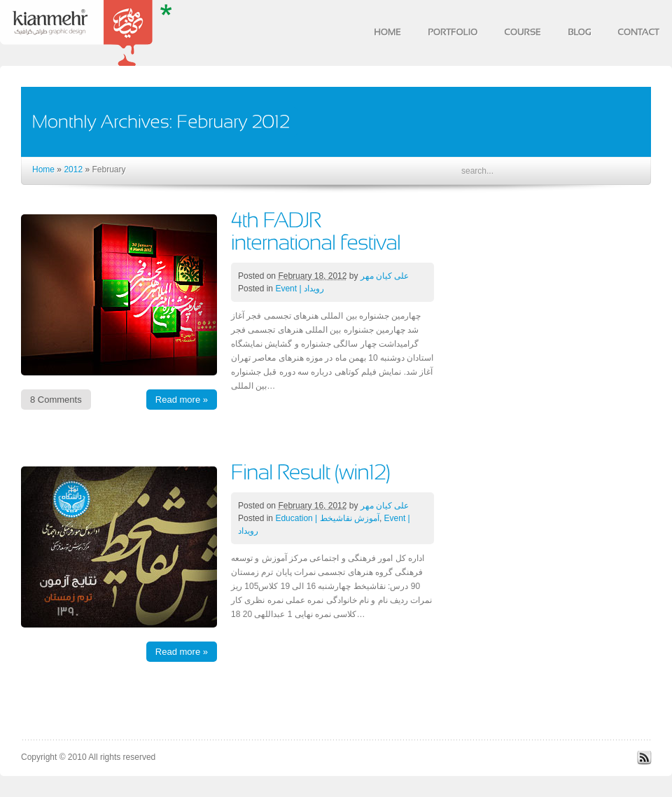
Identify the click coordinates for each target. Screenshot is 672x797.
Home (43, 169)
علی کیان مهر (385, 276)
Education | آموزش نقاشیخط (327, 518)
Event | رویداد (299, 289)
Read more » (182, 400)
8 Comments (56, 400)
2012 (73, 169)
